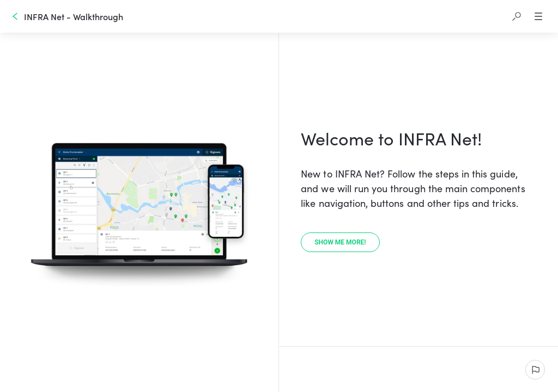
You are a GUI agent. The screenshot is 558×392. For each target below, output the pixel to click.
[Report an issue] (535, 370)
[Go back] (15, 16)
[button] (517, 16)
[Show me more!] (340, 242)
